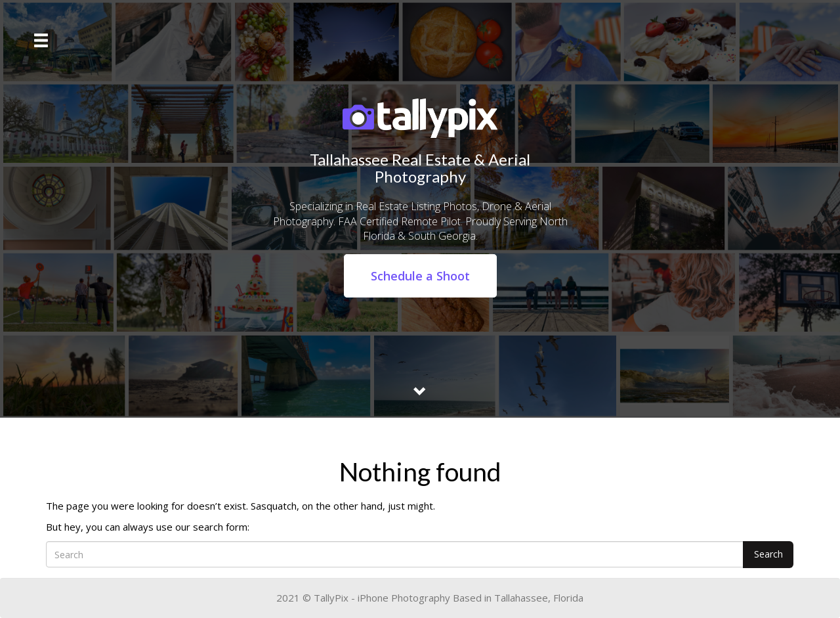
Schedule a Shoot (420, 276)
